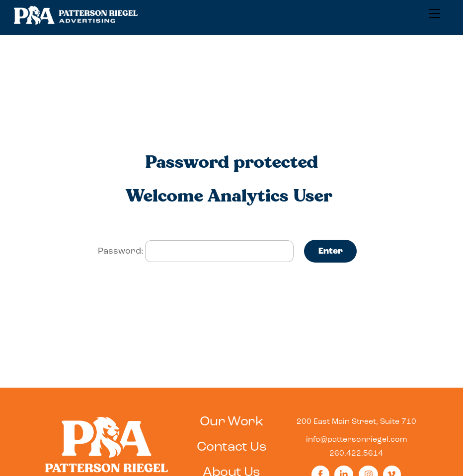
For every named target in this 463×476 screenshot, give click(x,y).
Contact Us (232, 446)
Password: (196, 251)
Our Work (232, 421)
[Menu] (435, 13)
